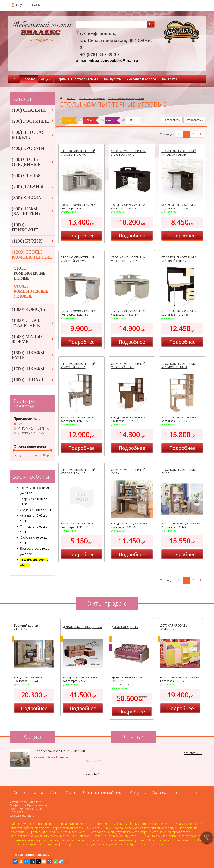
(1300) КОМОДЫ (33, 309)
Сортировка (172, 120)
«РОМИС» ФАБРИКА (83, 205)
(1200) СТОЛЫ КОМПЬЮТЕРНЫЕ (33, 255)
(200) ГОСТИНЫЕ (33, 121)
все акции (93, 773)
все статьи (191, 753)
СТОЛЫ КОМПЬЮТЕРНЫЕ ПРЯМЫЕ (30, 273)
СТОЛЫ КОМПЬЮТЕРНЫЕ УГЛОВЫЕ (31, 291)
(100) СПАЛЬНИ (33, 110)
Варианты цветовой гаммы (77, 79)
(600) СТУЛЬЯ (33, 176)
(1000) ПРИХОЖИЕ (33, 227)
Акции (46, 79)
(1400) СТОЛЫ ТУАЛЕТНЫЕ (33, 323)
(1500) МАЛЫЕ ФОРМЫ (33, 339)
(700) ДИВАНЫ (33, 187)
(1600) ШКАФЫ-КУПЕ (33, 355)
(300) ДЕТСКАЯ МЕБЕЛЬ (33, 135)
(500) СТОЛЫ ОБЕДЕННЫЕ (33, 162)
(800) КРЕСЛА (33, 198)
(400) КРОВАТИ (33, 148)
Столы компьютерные (92, 98)
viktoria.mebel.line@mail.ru (114, 60)
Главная (20, 793)
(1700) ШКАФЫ (33, 369)
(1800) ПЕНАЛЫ (33, 380)
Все (20, 424)
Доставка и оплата (141, 79)
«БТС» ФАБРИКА (34, 678)
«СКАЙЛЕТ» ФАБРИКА (86, 678)
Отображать (194, 120)
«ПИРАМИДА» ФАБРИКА (136, 524)
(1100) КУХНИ (33, 241)
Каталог (29, 79)
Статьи (71, 793)
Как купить (112, 79)
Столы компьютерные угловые (126, 98)
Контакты (170, 79)
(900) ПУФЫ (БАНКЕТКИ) (33, 211)
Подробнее (81, 235)
